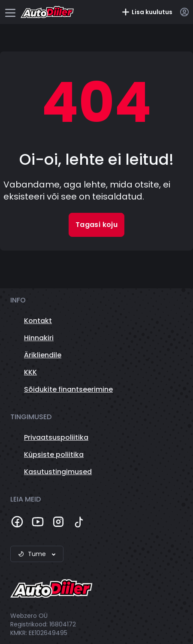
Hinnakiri (39, 338)
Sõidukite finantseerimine (68, 389)
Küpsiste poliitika (54, 455)
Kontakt (38, 321)
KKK (30, 372)
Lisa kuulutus (147, 12)
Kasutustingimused (58, 472)
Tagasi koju (96, 225)
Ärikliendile (43, 355)
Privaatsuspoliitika (56, 437)
